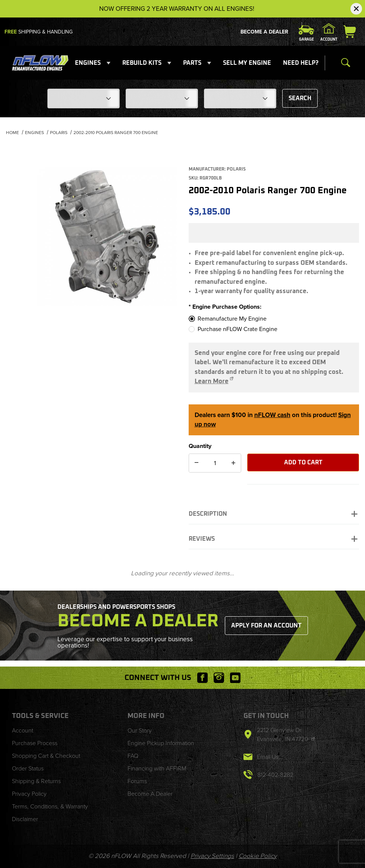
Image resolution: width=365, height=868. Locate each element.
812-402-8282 (275, 775)
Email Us (268, 757)
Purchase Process (35, 743)
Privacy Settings (212, 856)
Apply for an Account (266, 626)
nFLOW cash (272, 415)
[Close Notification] (356, 9)
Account (23, 730)
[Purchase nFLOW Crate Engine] (268, 329)
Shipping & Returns (36, 781)
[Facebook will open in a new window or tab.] (202, 678)
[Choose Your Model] (162, 98)
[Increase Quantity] (233, 463)
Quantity (200, 446)
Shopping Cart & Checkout (46, 756)
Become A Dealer (264, 32)
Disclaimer (25, 819)
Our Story (140, 730)
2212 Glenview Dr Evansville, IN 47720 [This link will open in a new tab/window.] (283, 735)
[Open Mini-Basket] (351, 32)
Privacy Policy (29, 794)
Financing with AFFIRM (157, 768)
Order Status (28, 768)
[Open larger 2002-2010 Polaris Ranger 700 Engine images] (107, 237)
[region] (18, 179)
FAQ (133, 756)
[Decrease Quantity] (196, 463)
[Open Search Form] (346, 63)
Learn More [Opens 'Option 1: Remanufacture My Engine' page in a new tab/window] (212, 381)
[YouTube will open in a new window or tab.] (235, 678)
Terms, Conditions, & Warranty (50, 806)
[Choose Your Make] (84, 98)
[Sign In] (329, 32)
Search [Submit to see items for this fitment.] (300, 98)
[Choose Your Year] (240, 98)
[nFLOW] (40, 62)
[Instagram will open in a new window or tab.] (219, 678)
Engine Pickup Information (161, 743)
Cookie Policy (258, 856)
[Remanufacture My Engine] (268, 319)
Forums (137, 781)
